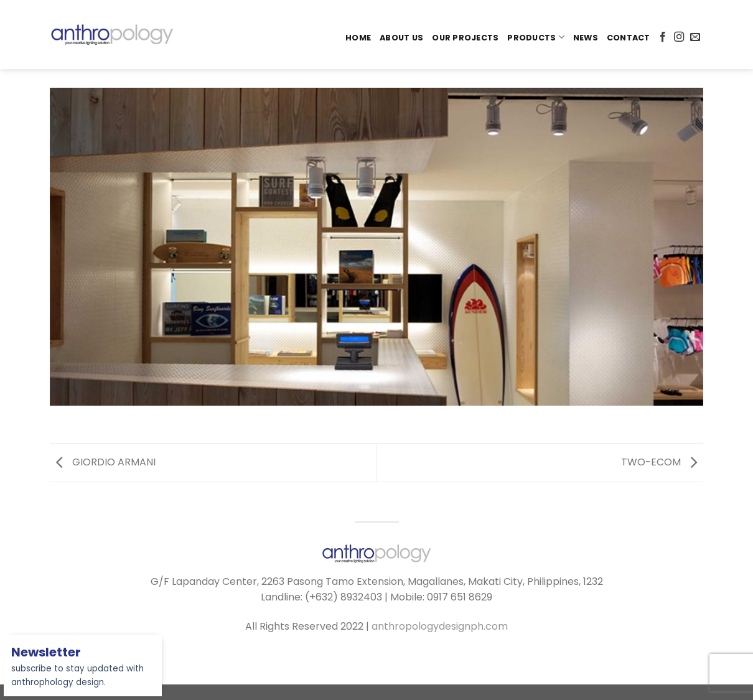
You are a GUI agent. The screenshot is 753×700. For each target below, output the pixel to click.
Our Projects (465, 38)
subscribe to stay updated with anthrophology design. (77, 668)
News (586, 38)
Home (358, 38)
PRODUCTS (536, 37)
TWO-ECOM (659, 462)
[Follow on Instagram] (679, 37)
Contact (629, 38)
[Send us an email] (695, 37)
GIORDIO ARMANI (106, 462)
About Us (401, 38)
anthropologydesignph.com (440, 626)
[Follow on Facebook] (663, 37)
